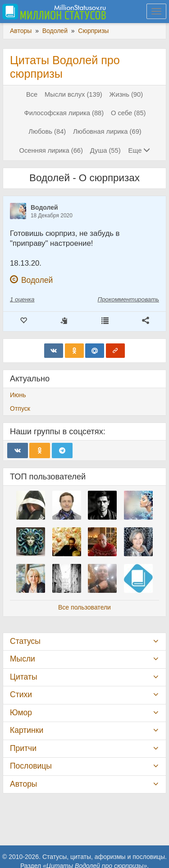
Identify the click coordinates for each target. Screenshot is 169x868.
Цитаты (23, 677)
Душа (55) (105, 150)
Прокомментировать (128, 299)
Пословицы (31, 766)
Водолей (44, 207)
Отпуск (20, 408)
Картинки (27, 730)
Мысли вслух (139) (73, 94)
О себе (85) (128, 113)
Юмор (21, 713)
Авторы (23, 784)
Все (32, 94)
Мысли (23, 659)
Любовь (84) (47, 131)
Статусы (25, 641)
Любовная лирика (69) (107, 131)
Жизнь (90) (126, 94)
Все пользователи (84, 607)
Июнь (18, 395)
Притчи (23, 748)
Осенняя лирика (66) (51, 150)
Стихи (21, 694)
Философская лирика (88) (64, 113)
